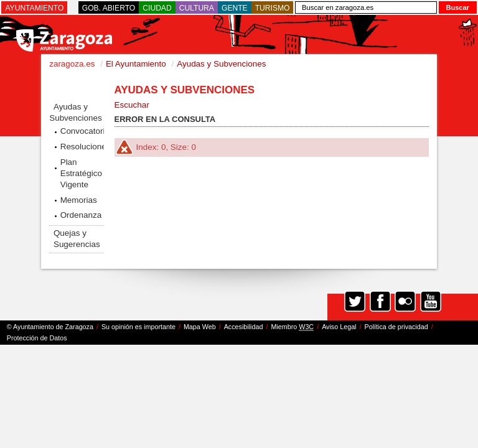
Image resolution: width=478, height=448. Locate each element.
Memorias (79, 200)
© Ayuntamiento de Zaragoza (50, 327)
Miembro (292, 327)
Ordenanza (81, 215)
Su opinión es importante (138, 327)
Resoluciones (82, 147)
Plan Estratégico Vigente (81, 173)
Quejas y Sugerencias (77, 239)
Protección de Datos (37, 338)
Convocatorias (82, 131)
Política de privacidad (396, 327)
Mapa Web (200, 327)
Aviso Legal (339, 327)
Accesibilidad (244, 327)
